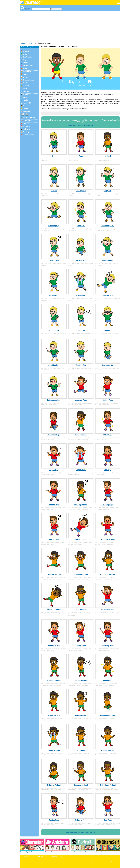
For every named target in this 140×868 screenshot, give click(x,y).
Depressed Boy (108, 365)
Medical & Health (29, 118)
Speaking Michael (81, 785)
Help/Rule (41, 857)
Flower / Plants (28, 66)
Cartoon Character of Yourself (105, 852)
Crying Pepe (81, 470)
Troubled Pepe (54, 505)
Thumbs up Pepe (54, 646)
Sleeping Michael (54, 609)
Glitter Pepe (108, 435)
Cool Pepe (108, 820)
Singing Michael (81, 681)
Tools (25, 97)
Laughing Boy (54, 226)
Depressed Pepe (54, 435)
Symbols (26, 123)
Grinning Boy (54, 330)
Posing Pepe (81, 646)
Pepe (81, 156)
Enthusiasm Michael (108, 785)
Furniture (26, 100)
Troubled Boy (81, 365)
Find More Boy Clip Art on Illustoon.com (81, 832)
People (25, 106)
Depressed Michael (108, 715)
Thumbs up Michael (108, 574)
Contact (55, 857)
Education (27, 112)
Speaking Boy (54, 365)
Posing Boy (54, 295)
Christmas (27, 126)
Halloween (27, 129)
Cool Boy (108, 330)
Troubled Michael (108, 750)
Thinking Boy (54, 261)
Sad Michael (81, 750)
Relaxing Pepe (81, 820)
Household (27, 103)
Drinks (25, 77)
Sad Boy (54, 191)
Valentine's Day (28, 135)
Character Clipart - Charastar (28, 852)
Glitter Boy (81, 226)
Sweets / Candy (28, 80)
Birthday (26, 132)
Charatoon (23, 44)
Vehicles (26, 91)
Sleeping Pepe (81, 539)
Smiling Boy (81, 191)
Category (30, 44)
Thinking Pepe (54, 539)
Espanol (27, 857)
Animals (26, 51)
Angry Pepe (54, 470)
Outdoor (26, 86)
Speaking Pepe (108, 646)
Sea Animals (27, 57)
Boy (54, 156)
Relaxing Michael (54, 785)
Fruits (25, 68)
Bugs (25, 60)
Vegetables (27, 71)
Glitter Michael (108, 681)
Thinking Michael (81, 505)
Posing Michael (54, 715)
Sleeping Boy (108, 295)
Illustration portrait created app (79, 852)
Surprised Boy (108, 261)
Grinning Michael (54, 681)
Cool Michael (81, 609)
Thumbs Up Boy (108, 226)
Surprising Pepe (108, 609)
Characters (27, 120)
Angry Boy (108, 191)
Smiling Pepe (108, 400)
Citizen (25, 109)
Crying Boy (81, 295)
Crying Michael (54, 750)
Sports (25, 83)
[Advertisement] (70, 28)
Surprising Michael (81, 574)
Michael (108, 156)
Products (26, 94)
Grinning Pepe (108, 505)
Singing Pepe (54, 820)
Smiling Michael (81, 435)
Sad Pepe (108, 470)
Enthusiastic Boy (54, 400)
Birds (25, 54)
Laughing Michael (54, 574)
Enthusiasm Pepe (108, 539)
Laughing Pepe (81, 400)
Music (25, 89)
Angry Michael (81, 715)
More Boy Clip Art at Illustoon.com (81, 125)
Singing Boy (81, 330)
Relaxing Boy (81, 261)
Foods (25, 74)
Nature (25, 63)
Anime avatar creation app (53, 852)
